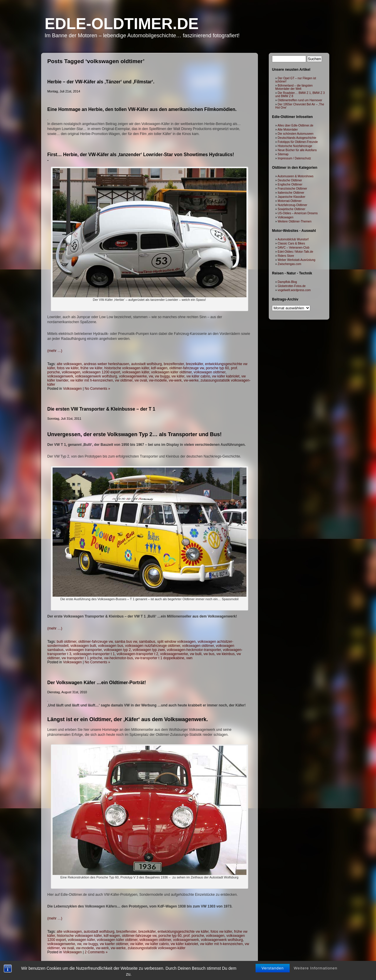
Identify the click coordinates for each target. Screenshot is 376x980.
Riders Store (286, 256)
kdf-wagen (159, 368)
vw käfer (178, 376)
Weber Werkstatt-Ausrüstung (296, 260)
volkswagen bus (111, 646)
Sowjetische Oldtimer (291, 209)
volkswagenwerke (133, 376)
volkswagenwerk (60, 376)
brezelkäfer (195, 364)
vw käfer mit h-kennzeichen (92, 380)
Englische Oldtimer (290, 184)
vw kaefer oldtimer (114, 944)
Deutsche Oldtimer (290, 180)
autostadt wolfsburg (147, 364)
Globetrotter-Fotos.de (292, 286)
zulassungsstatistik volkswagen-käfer (156, 948)
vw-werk (175, 380)
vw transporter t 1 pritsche (82, 658)
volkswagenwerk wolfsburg (96, 376)
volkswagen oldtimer (209, 372)
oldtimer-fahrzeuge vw (187, 368)
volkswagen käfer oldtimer (172, 372)
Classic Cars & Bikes (291, 243)
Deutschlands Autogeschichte (297, 138)
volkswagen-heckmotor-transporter (194, 650)
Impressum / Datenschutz (294, 158)
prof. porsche (194, 936)
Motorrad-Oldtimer (289, 201)
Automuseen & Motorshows (296, 176)
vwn (189, 658)
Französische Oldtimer (292, 189)
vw (151, 376)
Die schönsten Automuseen (296, 134)
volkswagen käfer (136, 372)
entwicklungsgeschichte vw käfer (183, 932)
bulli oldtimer (67, 642)
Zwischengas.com (289, 264)
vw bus (209, 654)
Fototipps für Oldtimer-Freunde (298, 142)
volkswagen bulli (83, 646)
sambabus (147, 642)
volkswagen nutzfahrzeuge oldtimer (153, 646)
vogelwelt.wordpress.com (294, 290)
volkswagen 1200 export (101, 372)
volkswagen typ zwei (149, 650)
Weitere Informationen (316, 975)
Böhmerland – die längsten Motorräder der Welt (294, 87)
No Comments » (97, 389)
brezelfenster (174, 364)
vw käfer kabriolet (226, 376)
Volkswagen (72, 389)
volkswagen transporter (84, 650)
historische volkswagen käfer (127, 368)
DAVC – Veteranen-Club (293, 248)
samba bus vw (126, 642)
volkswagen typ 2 (117, 650)
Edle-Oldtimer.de (122, 24)
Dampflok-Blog (287, 282)
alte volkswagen (69, 364)
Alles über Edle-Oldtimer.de (296, 125)
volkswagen (71, 372)
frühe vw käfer (92, 368)
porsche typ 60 (218, 368)
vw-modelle (158, 380)
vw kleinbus (226, 654)
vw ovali (141, 380)
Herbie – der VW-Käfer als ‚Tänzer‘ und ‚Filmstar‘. (101, 82)
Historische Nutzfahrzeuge (295, 146)
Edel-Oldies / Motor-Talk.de (295, 252)
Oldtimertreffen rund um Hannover (300, 100)
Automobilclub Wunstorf (293, 239)
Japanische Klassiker (291, 197)
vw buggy (162, 376)
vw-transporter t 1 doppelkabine (160, 658)
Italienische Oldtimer (291, 193)
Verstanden (273, 975)
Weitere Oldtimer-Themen (294, 221)
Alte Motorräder (288, 130)
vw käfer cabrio (198, 376)
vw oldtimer (124, 380)
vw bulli (196, 654)
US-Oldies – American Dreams (298, 213)
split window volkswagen (176, 642)
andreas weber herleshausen (106, 364)
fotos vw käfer (68, 368)
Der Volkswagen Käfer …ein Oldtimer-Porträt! (97, 683)
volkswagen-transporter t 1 (94, 654)
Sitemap (283, 154)
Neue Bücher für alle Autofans (297, 150)
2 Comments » (96, 952)
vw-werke (191, 380)
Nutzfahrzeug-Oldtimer (292, 205)
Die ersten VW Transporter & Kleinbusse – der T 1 (101, 409)
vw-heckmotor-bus (118, 658)
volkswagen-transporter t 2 (137, 654)
